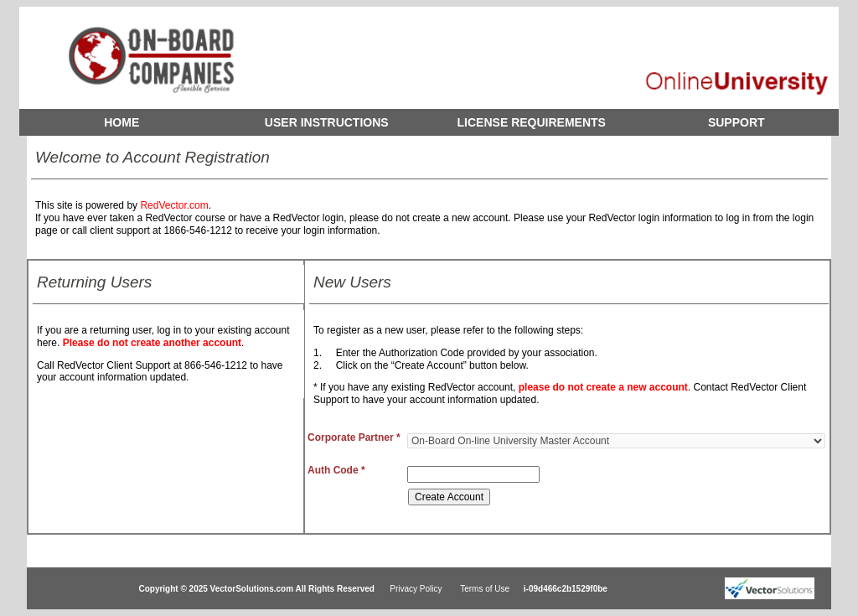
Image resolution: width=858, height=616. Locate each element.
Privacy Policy (416, 589)
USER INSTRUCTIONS (327, 122)
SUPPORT (737, 122)
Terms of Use (485, 589)
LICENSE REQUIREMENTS (532, 122)
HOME (121, 122)
